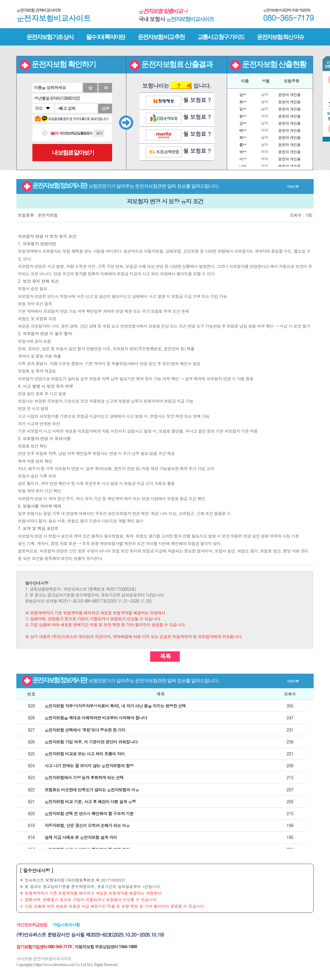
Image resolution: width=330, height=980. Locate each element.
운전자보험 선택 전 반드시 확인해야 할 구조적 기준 (89, 813)
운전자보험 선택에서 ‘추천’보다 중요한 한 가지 (85, 730)
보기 (99, 133)
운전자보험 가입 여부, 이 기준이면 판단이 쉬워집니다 (91, 742)
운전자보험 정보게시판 (160, 185)
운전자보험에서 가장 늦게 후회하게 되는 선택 (84, 777)
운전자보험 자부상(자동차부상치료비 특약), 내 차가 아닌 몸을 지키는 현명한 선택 (115, 706)
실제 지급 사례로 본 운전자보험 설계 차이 (81, 837)
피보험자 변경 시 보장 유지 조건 (165, 201)
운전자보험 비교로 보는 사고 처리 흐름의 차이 (85, 754)
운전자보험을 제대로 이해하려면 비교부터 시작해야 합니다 (96, 718)
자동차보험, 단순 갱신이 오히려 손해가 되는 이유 (87, 825)
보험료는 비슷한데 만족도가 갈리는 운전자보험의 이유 (92, 790)
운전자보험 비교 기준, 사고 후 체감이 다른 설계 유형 (90, 802)
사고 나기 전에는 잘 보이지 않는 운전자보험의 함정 (89, 766)
